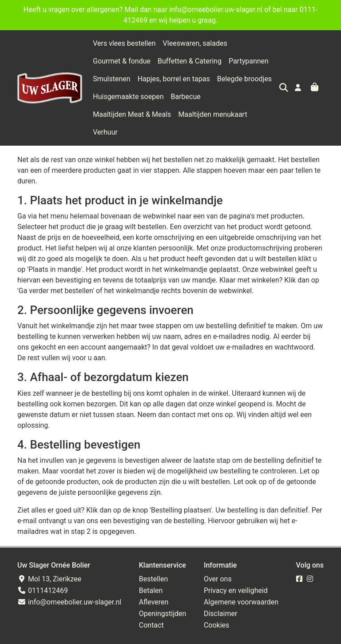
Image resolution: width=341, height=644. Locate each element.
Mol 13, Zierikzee (49, 561)
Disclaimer (220, 596)
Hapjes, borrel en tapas (174, 79)
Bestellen (154, 561)
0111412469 (43, 573)
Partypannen (249, 61)
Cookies (216, 607)
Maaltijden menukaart (212, 114)
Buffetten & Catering (190, 61)
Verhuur (267, 114)
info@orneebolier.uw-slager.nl (69, 584)
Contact (151, 607)
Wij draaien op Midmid (289, 636)
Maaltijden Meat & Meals (132, 114)
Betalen (151, 573)
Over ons (218, 561)
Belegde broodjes (244, 79)
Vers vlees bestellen (124, 43)
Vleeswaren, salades (195, 43)
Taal (23, 635)
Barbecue (186, 97)
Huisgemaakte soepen (128, 97)
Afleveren (154, 584)
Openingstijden (163, 596)
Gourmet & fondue (122, 61)
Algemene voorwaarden (241, 584)
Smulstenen (111, 79)
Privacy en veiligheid (236, 573)
